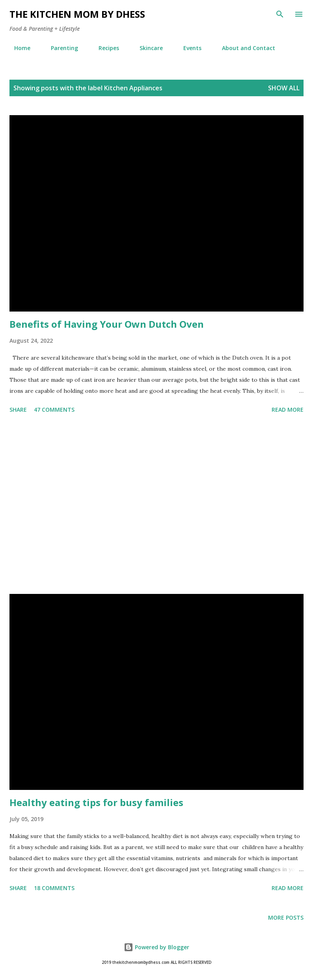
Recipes (104, 48)
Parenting (60, 48)
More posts (286, 917)
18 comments (54, 888)
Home (18, 48)
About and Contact (244, 48)
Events (188, 48)
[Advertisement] (156, 505)
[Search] (280, 14)
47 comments (54, 410)
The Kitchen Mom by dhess (77, 14)
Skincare (146, 48)
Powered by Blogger (156, 947)
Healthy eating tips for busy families (96, 802)
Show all (284, 88)
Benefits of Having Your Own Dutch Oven (107, 324)
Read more (288, 410)
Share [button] (18, 410)
